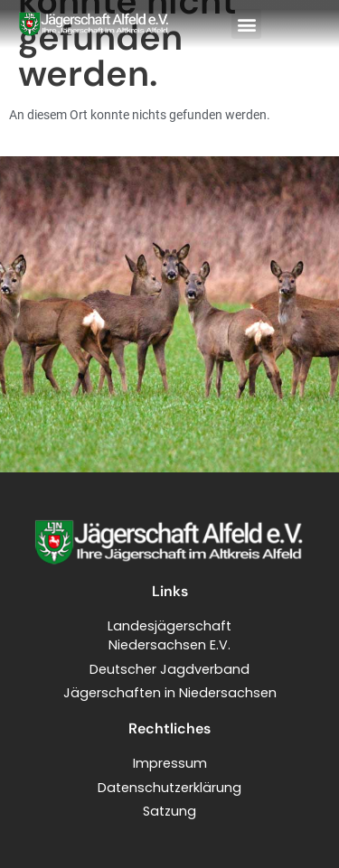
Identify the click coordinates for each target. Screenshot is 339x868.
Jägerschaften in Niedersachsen (170, 693)
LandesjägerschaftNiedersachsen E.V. (169, 636)
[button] (246, 24)
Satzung (169, 811)
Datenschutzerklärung (169, 788)
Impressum (170, 763)
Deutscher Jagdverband (169, 669)
